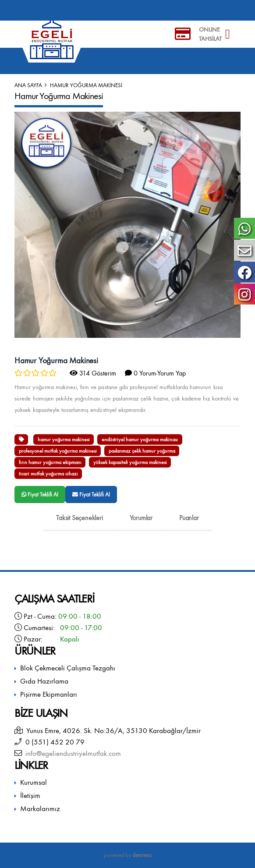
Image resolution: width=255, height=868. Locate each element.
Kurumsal (34, 782)
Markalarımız (40, 809)
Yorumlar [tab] (141, 518)
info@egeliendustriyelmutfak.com (71, 753)
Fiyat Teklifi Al (40, 494)
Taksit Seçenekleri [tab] (79, 518)
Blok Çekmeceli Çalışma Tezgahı (68, 668)
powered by (128, 855)
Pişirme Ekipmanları (49, 694)
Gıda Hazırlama (44, 681)
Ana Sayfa (28, 85)
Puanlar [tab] (189, 518)
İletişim (30, 795)
